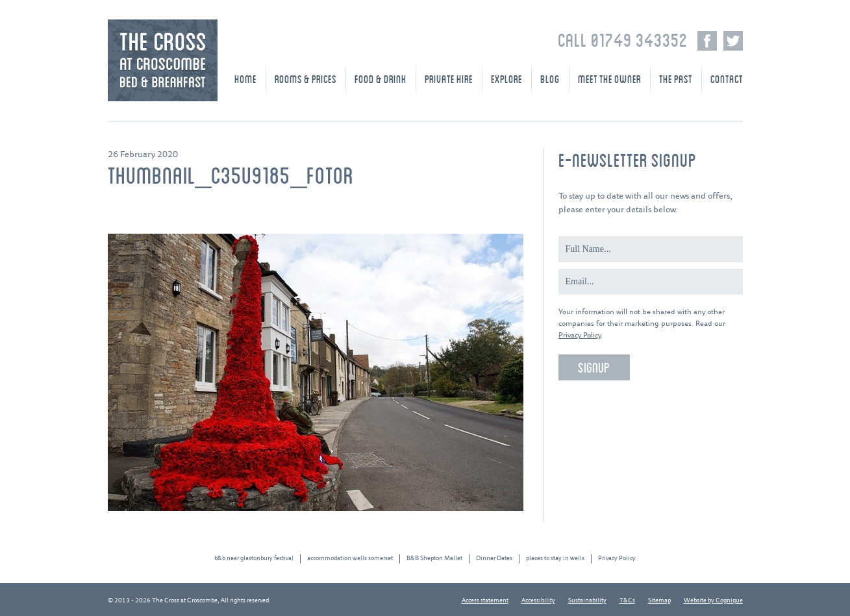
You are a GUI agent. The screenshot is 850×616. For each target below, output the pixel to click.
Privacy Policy (580, 335)
